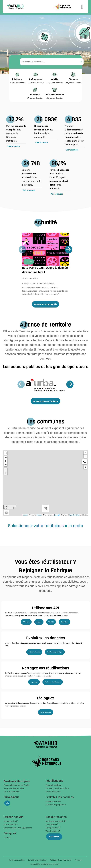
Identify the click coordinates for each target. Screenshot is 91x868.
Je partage (34, 682)
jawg (56, 515)
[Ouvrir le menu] (82, 7)
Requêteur (64, 622)
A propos (79, 860)
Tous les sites (52, 831)
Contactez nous (46, 712)
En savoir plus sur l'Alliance (45, 401)
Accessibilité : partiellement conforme (45, 864)
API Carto (26, 622)
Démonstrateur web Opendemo (18, 828)
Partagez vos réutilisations (57, 788)
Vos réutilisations (53, 792)
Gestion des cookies (16, 860)
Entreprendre (52, 828)
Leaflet (25, 515)
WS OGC (51, 622)
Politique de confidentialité (61, 860)
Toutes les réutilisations (53, 682)
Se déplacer (51, 824)
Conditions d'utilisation (37, 860)
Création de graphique (55, 652)
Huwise (39, 515)
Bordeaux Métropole (55, 821)
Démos (39, 622)
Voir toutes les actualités (45, 304)
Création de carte (34, 652)
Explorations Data (53, 785)
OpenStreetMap (74, 515)
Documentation (11, 824)
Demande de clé (11, 821)
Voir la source (14, 146)
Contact (7, 837)
